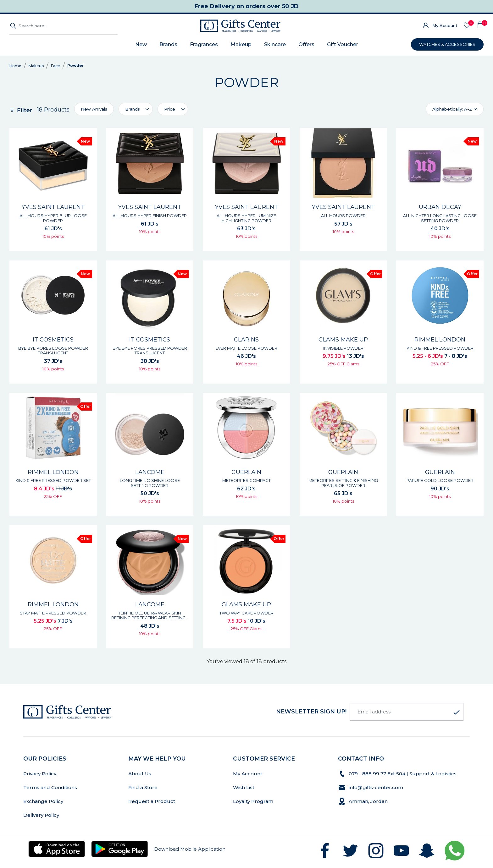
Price (170, 109)
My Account (445, 25)
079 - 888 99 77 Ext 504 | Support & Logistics (403, 774)
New (141, 44)
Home (15, 66)
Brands (168, 44)
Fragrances (204, 44)
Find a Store (143, 787)
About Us (140, 774)
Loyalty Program (253, 801)
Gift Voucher (343, 44)
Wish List (244, 787)
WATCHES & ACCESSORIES (447, 44)
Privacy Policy (40, 774)
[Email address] (407, 712)
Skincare (275, 44)
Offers (306, 44)
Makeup (241, 44)
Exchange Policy (43, 801)
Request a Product (152, 801)
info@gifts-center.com (376, 787)
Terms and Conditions (50, 787)
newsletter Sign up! (311, 712)
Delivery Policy (41, 815)
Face (55, 66)
